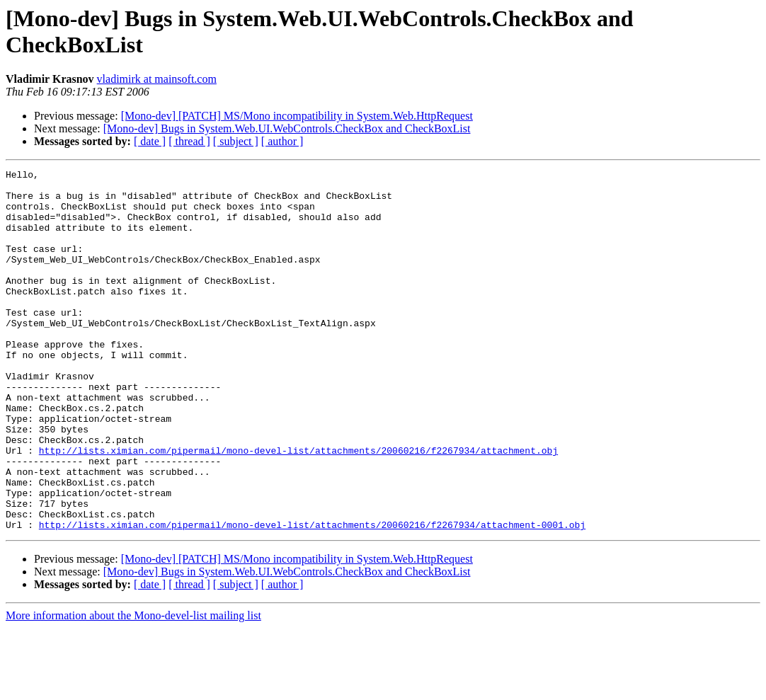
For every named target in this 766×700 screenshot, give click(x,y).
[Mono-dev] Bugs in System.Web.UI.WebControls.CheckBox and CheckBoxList (287, 128)
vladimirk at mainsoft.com (157, 79)
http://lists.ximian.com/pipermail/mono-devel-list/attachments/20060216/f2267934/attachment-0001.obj (312, 597)
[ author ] (282, 141)
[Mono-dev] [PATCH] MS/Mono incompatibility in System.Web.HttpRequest (297, 116)
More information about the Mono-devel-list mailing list (133, 688)
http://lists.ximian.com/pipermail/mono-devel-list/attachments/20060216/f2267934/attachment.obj (298, 507)
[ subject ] (236, 141)
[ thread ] (189, 141)
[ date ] (150, 141)
